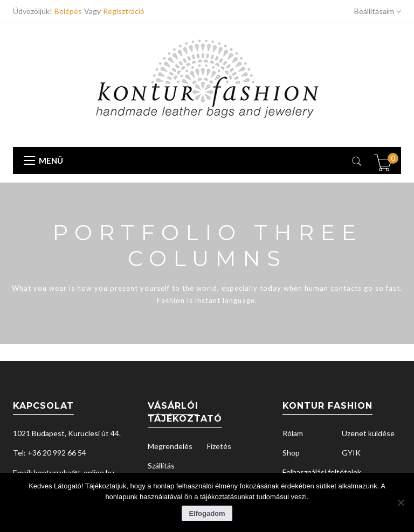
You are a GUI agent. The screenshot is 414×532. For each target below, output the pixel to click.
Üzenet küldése (368, 433)
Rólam (293, 433)
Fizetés (219, 446)
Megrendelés (170, 446)
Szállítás (161, 465)
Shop (291, 453)
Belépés (69, 11)
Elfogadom (207, 513)
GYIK (351, 453)
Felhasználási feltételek (322, 472)
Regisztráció (124, 11)
